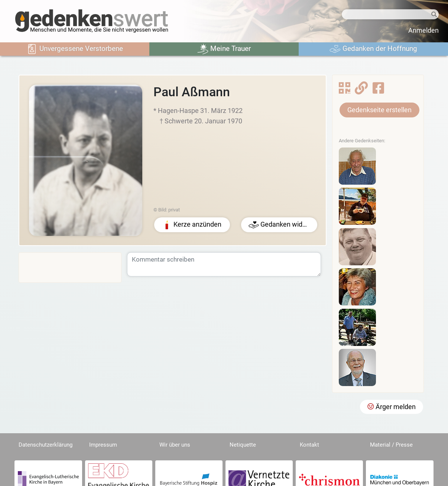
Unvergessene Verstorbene (75, 49)
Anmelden (423, 30)
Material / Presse (391, 445)
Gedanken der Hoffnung (373, 49)
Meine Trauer (224, 49)
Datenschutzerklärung (46, 445)
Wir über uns (175, 445)
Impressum (103, 445)
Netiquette (243, 445)
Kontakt (309, 445)
